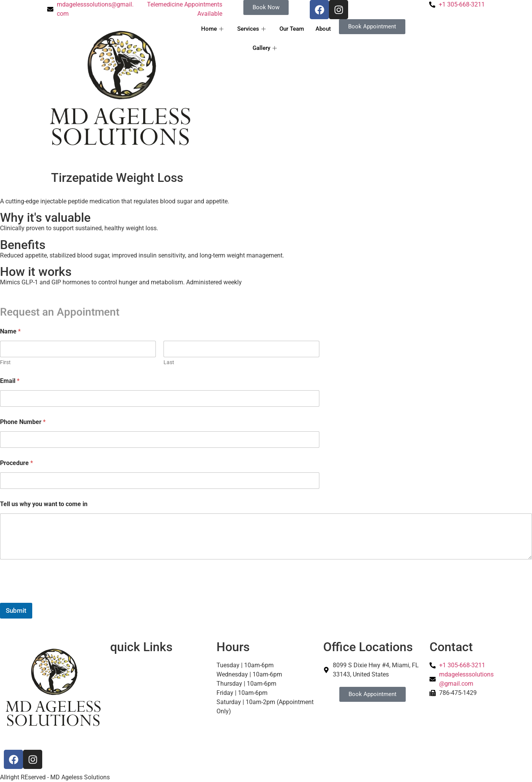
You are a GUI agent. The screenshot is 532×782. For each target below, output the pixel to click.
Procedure (17, 463)
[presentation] (58, 598)
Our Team (292, 29)
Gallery (265, 48)
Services (251, 29)
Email (10, 381)
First (5, 362)
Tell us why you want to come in (44, 504)
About (323, 29)
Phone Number (23, 422)
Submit (16, 610)
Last (169, 362)
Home (212, 29)
